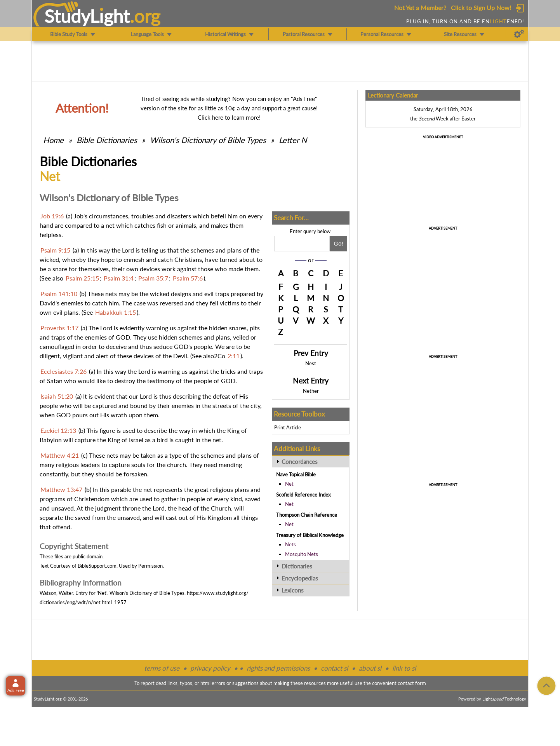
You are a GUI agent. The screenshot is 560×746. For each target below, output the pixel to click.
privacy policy (210, 668)
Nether (311, 391)
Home (53, 140)
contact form (412, 683)
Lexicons (293, 590)
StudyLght (87, 16)
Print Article (288, 427)
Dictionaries (297, 566)
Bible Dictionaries (107, 140)
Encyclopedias (300, 578)
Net (289, 484)
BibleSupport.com (97, 566)
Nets (290, 544)
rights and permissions (278, 668)
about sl (370, 668)
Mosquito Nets (302, 554)
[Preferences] (519, 34)
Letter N (293, 140)
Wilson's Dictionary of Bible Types (208, 140)
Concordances (300, 462)
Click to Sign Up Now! (481, 8)
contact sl (334, 668)
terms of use (162, 668)
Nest (311, 363)
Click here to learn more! (229, 117)
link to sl (404, 668)
